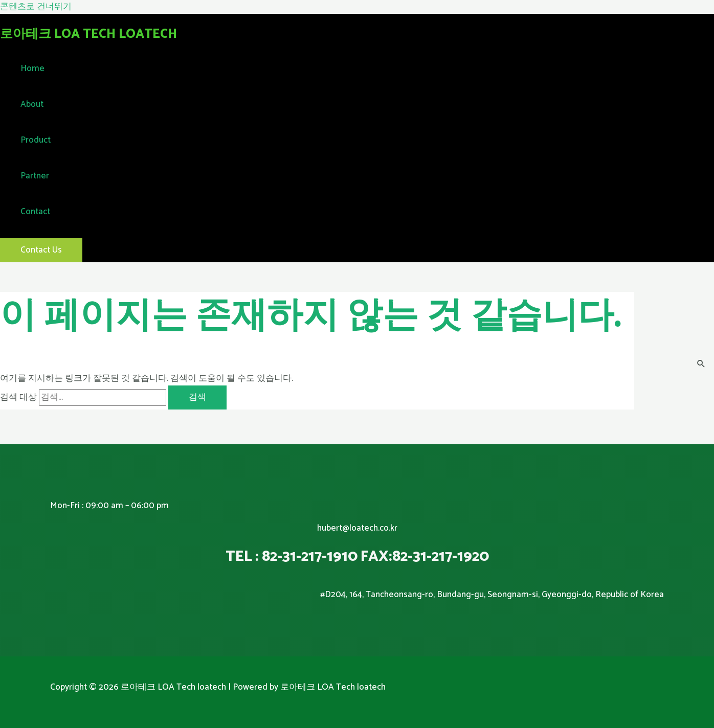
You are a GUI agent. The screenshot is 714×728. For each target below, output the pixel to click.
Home (32, 69)
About (32, 104)
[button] (41, 250)
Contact (35, 212)
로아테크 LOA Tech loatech (88, 34)
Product (36, 140)
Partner (35, 176)
